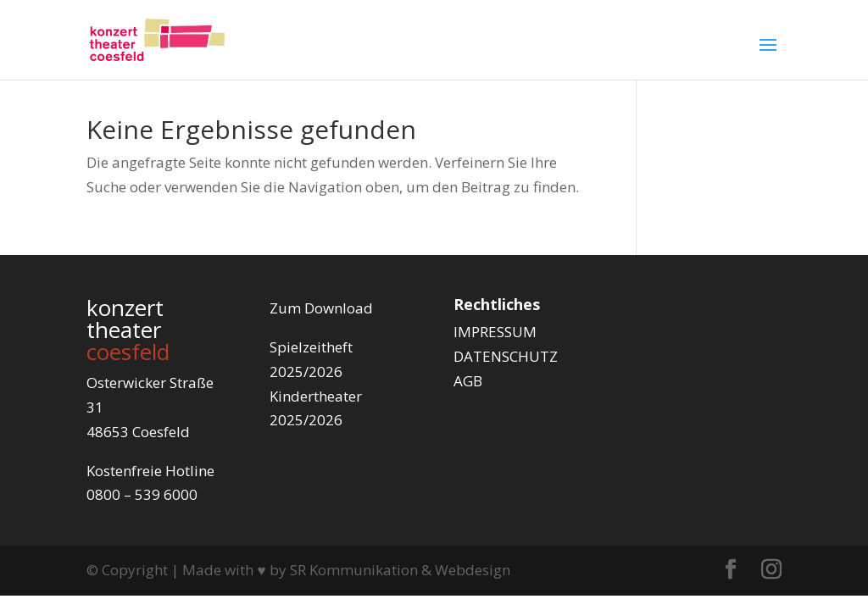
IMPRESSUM (495, 332)
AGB (468, 381)
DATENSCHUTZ (506, 356)
